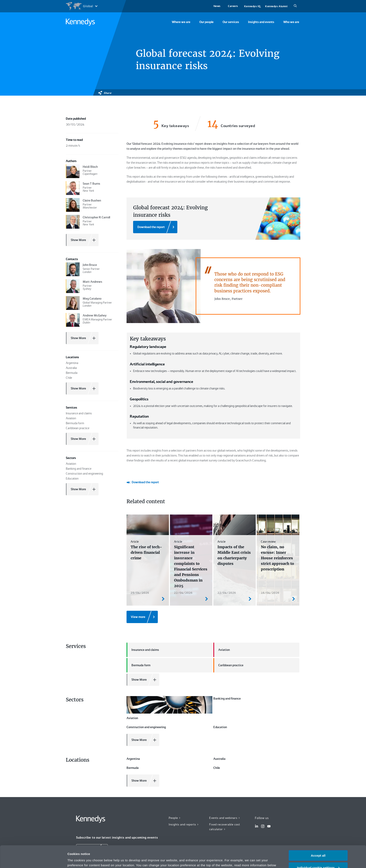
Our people (206, 22)
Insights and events (261, 22)
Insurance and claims (143, 633)
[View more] (142, 600)
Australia (219, 722)
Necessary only (318, 858)
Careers (233, 6)
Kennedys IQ (252, 6)
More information (80, 860)
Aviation (222, 633)
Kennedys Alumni (276, 6)
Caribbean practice (228, 648)
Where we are (181, 22)
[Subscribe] (92, 814)
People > (175, 781)
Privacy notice (211, 848)
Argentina (133, 722)
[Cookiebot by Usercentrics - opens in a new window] (40, 860)
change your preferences (91, 848)
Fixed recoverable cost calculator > (225, 790)
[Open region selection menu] (82, 6)
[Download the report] (155, 227)
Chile (217, 731)
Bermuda (133, 731)
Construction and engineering (146, 691)
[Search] (295, 6)
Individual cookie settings (318, 846)
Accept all (318, 834)
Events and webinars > (225, 781)
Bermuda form (138, 648)
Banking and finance (227, 682)
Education (220, 691)
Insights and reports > (184, 788)
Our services (231, 22)
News (217, 6)
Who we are (291, 22)
